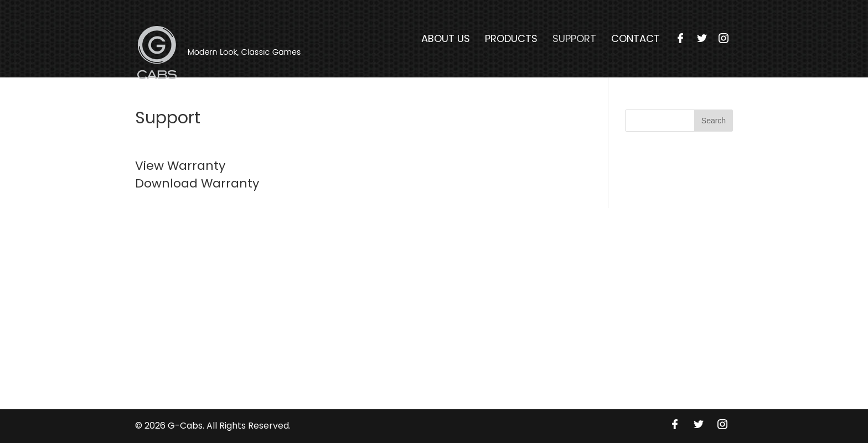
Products (511, 39)
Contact (635, 39)
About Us (446, 39)
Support (574, 39)
